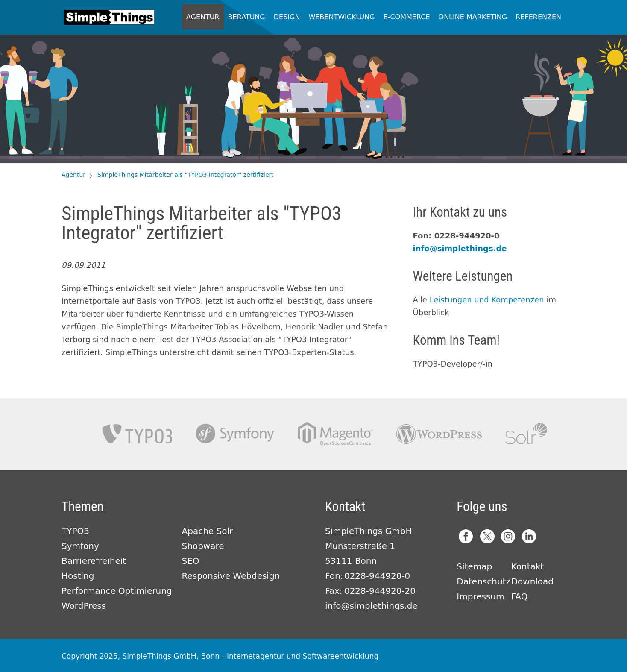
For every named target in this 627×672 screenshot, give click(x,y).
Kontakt (528, 566)
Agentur (203, 17)
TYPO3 (137, 434)
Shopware (203, 546)
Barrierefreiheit (94, 561)
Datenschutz (483, 581)
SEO (191, 561)
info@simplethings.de (460, 248)
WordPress (84, 606)
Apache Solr (526, 434)
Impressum (480, 596)
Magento (335, 434)
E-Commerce (407, 17)
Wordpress (439, 434)
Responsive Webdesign (231, 576)
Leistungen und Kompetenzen (487, 300)
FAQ (520, 596)
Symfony (235, 434)
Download (532, 581)
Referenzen (538, 17)
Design (287, 17)
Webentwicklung (341, 17)
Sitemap (474, 566)
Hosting (78, 576)
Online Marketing (473, 17)
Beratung (247, 17)
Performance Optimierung (117, 591)
